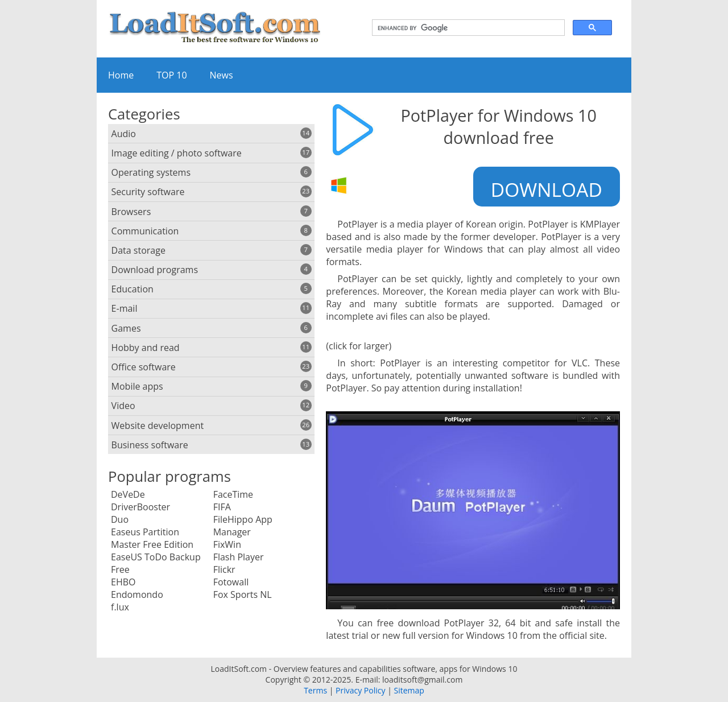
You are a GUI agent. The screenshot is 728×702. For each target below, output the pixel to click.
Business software (212, 445)
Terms (315, 690)
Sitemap (409, 690)
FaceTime (233, 494)
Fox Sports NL (243, 594)
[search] (467, 28)
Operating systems (212, 172)
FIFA (222, 507)
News (222, 75)
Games (212, 328)
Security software (212, 192)
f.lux (120, 607)
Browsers (212, 212)
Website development (212, 426)
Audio (212, 134)
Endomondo (137, 594)
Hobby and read (212, 348)
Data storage (212, 250)
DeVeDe (128, 494)
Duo (120, 519)
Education (212, 289)
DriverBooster (140, 507)
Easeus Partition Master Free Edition (152, 538)
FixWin (227, 544)
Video (212, 406)
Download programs (212, 270)
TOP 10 (171, 75)
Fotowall (231, 582)
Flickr (224, 569)
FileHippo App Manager (243, 526)
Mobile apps (212, 386)
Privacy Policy (360, 690)
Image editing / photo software (212, 153)
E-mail (212, 308)
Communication (212, 231)
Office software (212, 367)
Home (121, 75)
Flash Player (239, 557)
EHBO (123, 582)
